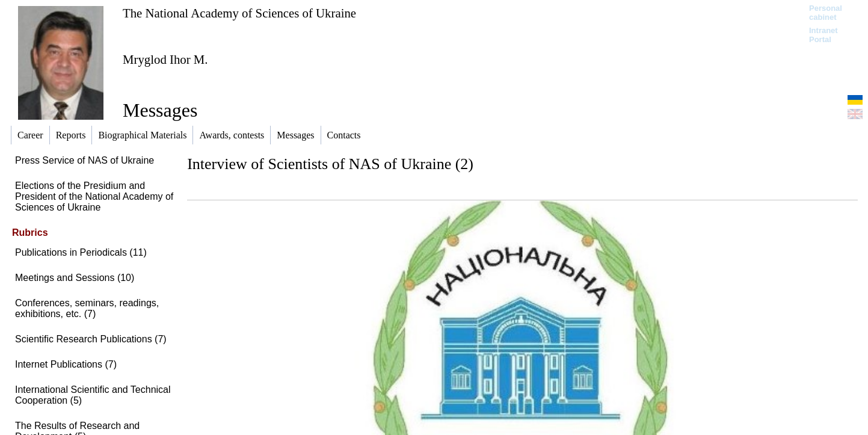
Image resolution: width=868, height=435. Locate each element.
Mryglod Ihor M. (165, 59)
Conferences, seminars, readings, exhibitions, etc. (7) (87, 308)
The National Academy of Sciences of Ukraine (239, 13)
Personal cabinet (826, 13)
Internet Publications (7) (66, 364)
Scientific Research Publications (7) (91, 339)
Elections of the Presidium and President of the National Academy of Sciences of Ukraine (94, 196)
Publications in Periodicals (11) (81, 252)
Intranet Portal (823, 35)
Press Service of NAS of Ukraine (85, 160)
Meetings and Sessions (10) (75, 278)
